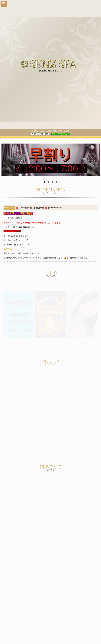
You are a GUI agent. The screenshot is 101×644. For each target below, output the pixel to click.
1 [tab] (44, 182)
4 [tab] (57, 182)
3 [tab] (53, 182)
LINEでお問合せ (61, 134)
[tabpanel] (51, 160)
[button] (4, 4)
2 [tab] (48, 182)
